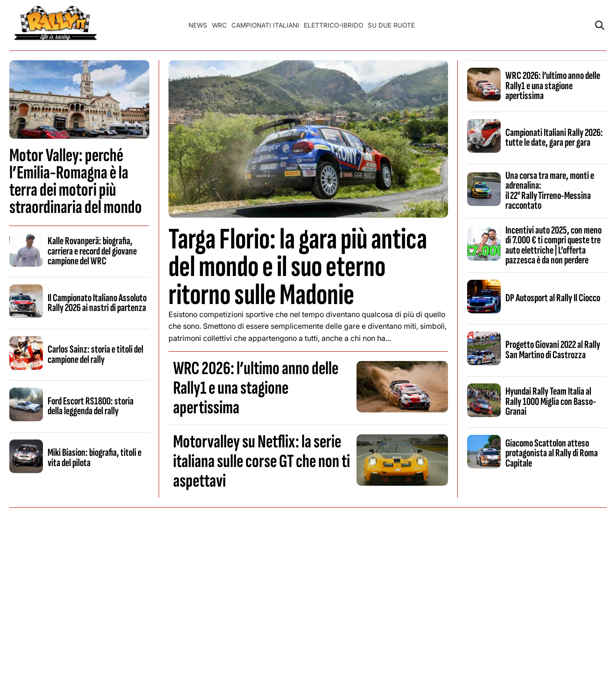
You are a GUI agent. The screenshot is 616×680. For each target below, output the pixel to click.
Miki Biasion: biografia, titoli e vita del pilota (94, 457)
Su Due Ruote (391, 25)
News (198, 25)
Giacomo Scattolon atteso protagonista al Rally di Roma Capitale (552, 453)
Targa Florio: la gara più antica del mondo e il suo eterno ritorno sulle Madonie (298, 267)
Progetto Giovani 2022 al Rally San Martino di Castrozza (553, 350)
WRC (219, 25)
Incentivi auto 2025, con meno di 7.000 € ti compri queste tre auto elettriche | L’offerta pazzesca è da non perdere (553, 245)
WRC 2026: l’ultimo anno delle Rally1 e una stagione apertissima (256, 388)
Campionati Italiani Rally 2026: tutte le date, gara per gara (554, 138)
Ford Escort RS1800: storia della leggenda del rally (91, 406)
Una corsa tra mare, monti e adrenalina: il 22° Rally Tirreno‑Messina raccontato (550, 191)
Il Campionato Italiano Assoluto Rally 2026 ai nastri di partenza (97, 303)
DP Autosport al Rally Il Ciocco (553, 298)
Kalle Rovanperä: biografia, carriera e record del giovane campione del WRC (92, 251)
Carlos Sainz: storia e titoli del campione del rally (95, 354)
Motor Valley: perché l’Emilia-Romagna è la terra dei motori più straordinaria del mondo (76, 181)
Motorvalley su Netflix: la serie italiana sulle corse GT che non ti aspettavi (262, 461)
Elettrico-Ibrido (333, 25)
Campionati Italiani (265, 25)
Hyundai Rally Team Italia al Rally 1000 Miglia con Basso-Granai (551, 401)
